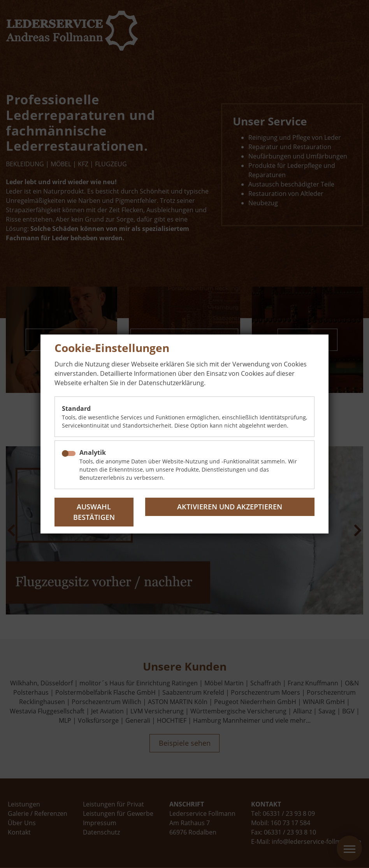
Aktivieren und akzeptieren (230, 507)
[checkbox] (69, 453)
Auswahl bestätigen (94, 512)
